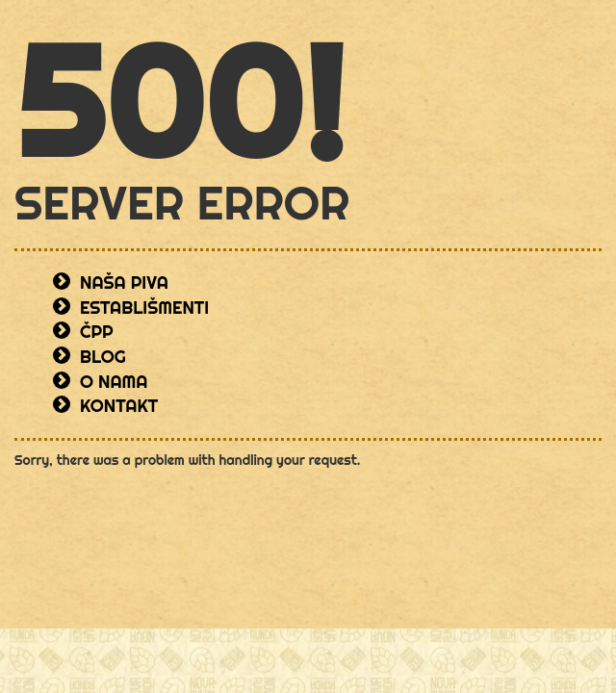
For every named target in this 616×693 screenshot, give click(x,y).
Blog (103, 357)
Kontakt (119, 406)
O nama (114, 382)
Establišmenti (144, 308)
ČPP (97, 332)
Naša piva (124, 282)
